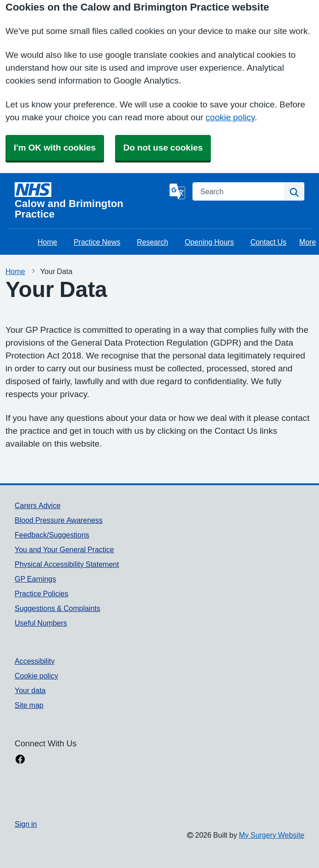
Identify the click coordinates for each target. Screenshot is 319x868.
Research (153, 242)
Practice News (97, 242)
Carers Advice (38, 505)
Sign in (26, 824)
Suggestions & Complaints (58, 608)
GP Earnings (35, 579)
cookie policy (230, 117)
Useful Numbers (41, 623)
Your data (30, 690)
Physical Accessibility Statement (67, 564)
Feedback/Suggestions (52, 535)
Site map (29, 705)
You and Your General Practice (64, 549)
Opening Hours (209, 242)
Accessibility (35, 661)
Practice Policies (41, 594)
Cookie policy (36, 676)
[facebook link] (20, 760)
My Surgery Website (272, 835)
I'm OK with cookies (55, 148)
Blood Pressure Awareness (59, 520)
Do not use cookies (163, 148)
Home (47, 242)
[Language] (177, 191)
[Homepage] (90, 201)
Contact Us (268, 242)
